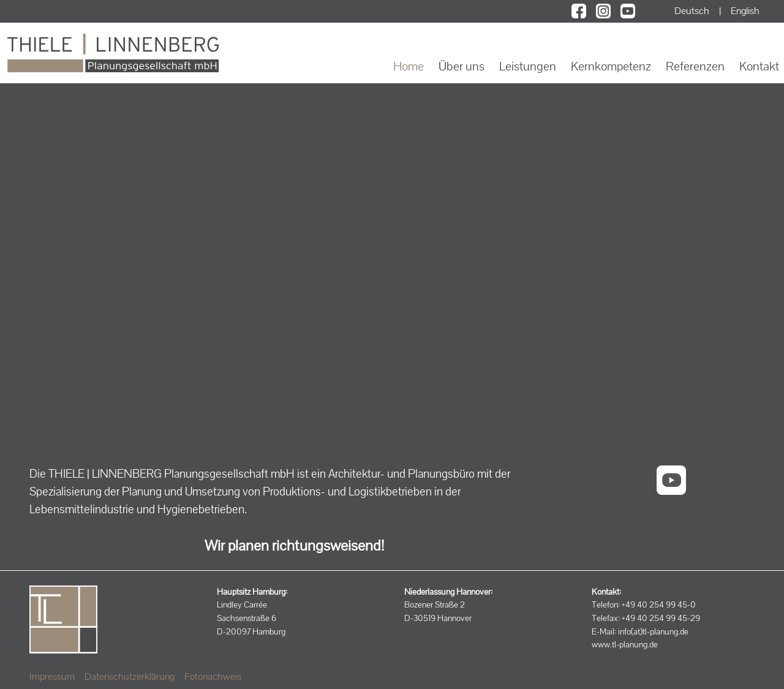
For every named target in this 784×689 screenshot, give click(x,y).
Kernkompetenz (611, 66)
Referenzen (695, 66)
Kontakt (759, 66)
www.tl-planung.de (625, 644)
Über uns (462, 66)
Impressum (52, 676)
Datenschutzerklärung (130, 676)
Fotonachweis (213, 676)
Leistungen (528, 66)
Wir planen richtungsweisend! (294, 545)
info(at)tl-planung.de (653, 631)
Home (409, 66)
